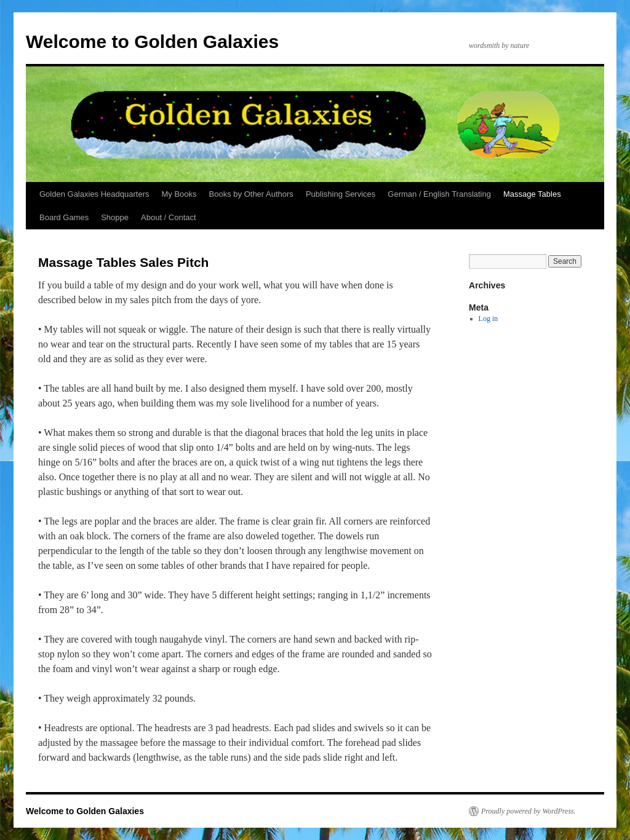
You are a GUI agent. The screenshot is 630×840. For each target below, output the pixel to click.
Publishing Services (341, 194)
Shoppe (115, 217)
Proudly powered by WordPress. (528, 811)
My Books (179, 194)
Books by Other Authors (251, 194)
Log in (488, 319)
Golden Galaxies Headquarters (94, 194)
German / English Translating (439, 194)
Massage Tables (532, 194)
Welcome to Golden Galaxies (152, 42)
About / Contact (169, 217)
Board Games (64, 217)
